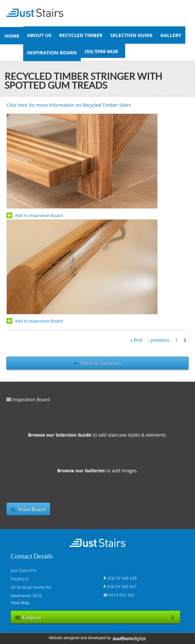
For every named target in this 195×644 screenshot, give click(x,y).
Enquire (95, 617)
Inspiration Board (52, 52)
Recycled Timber (81, 35)
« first (136, 340)
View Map (20, 603)
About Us (39, 35)
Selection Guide (131, 35)
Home (12, 36)
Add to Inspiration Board (35, 215)
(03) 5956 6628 (101, 51)
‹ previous (159, 340)
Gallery (171, 35)
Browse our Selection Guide (60, 435)
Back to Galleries (97, 363)
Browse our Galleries (81, 471)
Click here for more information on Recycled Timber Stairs (70, 105)
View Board (28, 509)
